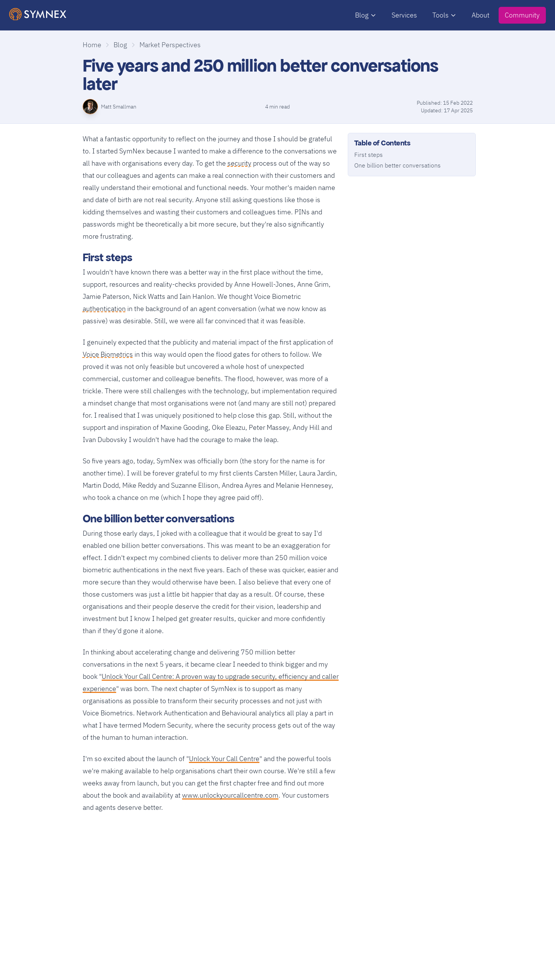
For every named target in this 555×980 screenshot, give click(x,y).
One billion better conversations (397, 165)
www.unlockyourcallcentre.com (230, 795)
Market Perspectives (170, 45)
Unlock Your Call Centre (224, 759)
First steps (369, 155)
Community (522, 15)
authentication (104, 308)
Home (92, 45)
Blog (366, 15)
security (239, 162)
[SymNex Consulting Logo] (38, 14)
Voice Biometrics (108, 354)
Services (404, 15)
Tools (444, 15)
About (481, 15)
